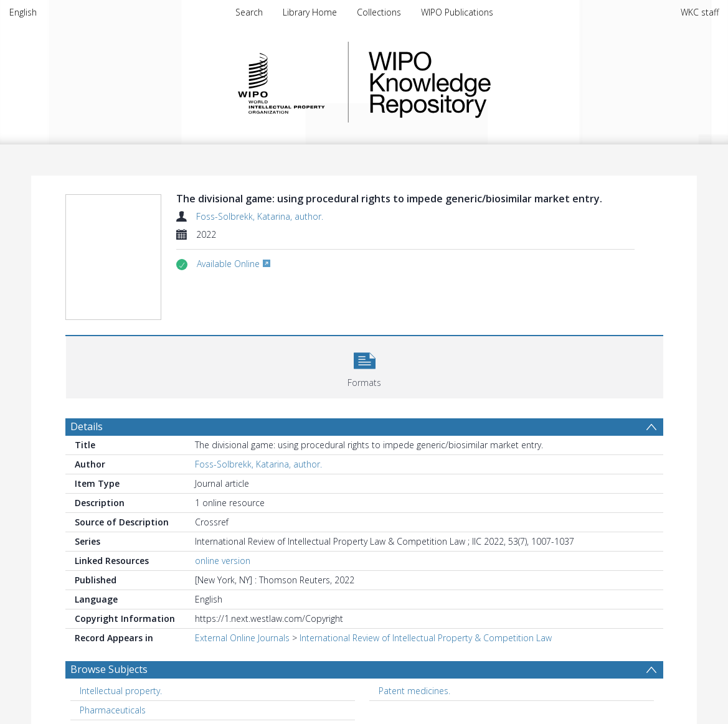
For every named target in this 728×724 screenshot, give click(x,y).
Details (87, 426)
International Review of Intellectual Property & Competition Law (426, 638)
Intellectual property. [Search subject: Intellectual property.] (121, 691)
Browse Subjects (109, 669)
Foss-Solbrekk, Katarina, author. (260, 216)
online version (223, 561)
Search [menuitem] (249, 12)
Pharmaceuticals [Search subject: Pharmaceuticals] (113, 710)
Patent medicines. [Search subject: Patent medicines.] (414, 691)
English (23, 12)
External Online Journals (242, 638)
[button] (365, 366)
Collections (379, 12)
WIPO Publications (457, 12)
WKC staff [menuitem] (700, 12)
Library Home (310, 12)
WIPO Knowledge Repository (481, 82)
